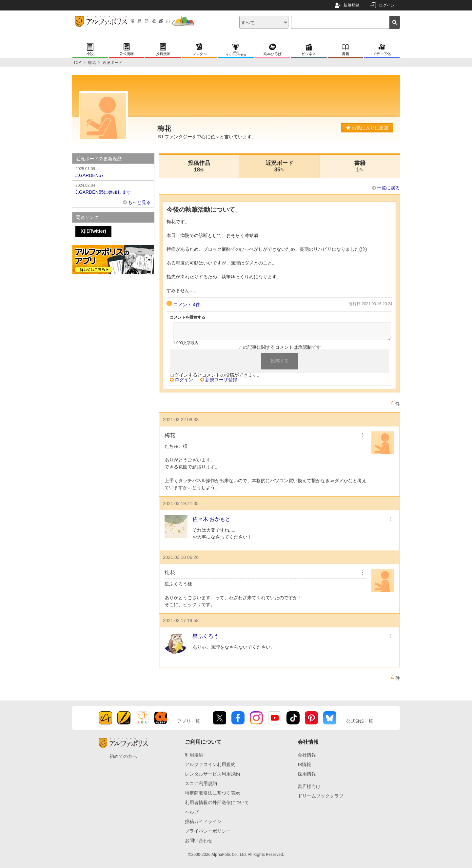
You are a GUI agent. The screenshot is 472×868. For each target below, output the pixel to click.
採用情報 (307, 774)
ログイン (387, 5)
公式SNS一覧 (360, 721)
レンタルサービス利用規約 (212, 774)
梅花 (92, 62)
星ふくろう (206, 636)
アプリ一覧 (188, 721)
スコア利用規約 (201, 783)
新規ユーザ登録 (221, 380)
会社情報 (307, 755)
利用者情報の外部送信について (217, 802)
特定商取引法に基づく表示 (212, 793)
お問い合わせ (199, 840)
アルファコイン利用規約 (210, 764)
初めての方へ (123, 756)
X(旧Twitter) (93, 231)
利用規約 (194, 755)
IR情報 (304, 764)
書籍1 (360, 166)
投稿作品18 (199, 166)
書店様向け (309, 786)
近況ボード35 (279, 166)
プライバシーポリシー (208, 831)
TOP (77, 62)
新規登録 (351, 5)
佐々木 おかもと (211, 519)
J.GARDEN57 (113, 172)
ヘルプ (192, 812)
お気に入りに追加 (367, 128)
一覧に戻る (388, 188)
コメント (187, 305)
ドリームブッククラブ (321, 796)
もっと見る (139, 202)
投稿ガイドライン (203, 821)
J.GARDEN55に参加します (113, 188)
